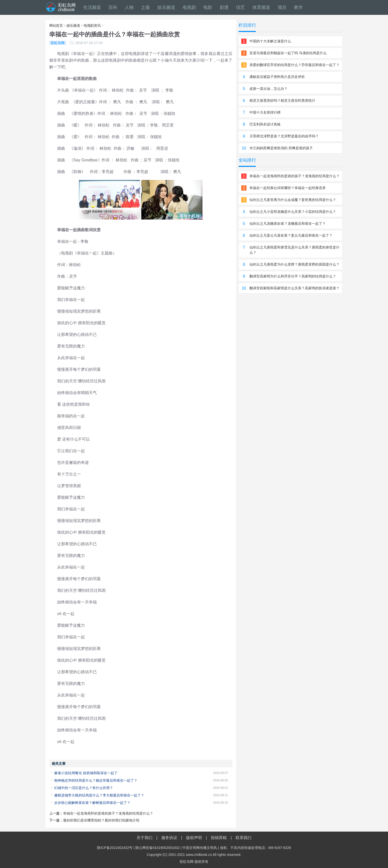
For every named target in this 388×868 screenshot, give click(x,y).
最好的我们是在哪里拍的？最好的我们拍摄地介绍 (101, 820)
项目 (282, 7)
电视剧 (189, 7)
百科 (113, 7)
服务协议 (169, 838)
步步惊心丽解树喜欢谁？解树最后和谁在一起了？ (92, 803)
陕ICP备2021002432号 (115, 848)
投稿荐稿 (219, 838)
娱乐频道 (166, 7)
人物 (129, 7)
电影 (208, 7)
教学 (298, 7)
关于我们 (145, 838)
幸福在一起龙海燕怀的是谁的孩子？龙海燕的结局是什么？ (108, 813)
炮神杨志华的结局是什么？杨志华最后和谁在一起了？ (96, 780)
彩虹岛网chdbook (67, 7)
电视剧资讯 (92, 25)
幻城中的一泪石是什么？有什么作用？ (84, 788)
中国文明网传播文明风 (200, 848)
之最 (145, 7)
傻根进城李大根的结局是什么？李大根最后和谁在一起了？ (99, 795)
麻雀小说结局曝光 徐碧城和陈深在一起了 (86, 773)
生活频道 (92, 7)
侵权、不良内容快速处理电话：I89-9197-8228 (255, 848)
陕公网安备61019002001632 (158, 848)
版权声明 (194, 838)
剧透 (224, 7)
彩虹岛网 (187, 862)
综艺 (241, 7)
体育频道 (261, 7)
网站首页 (56, 25)
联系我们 (243, 838)
